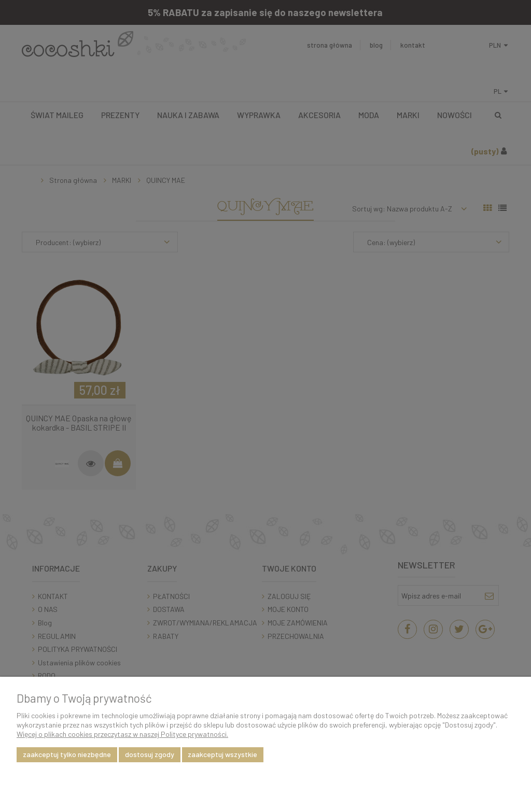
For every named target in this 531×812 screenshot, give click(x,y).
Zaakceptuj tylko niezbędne (67, 754)
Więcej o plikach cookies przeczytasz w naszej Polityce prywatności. (122, 734)
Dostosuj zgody (150, 754)
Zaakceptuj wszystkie (222, 754)
